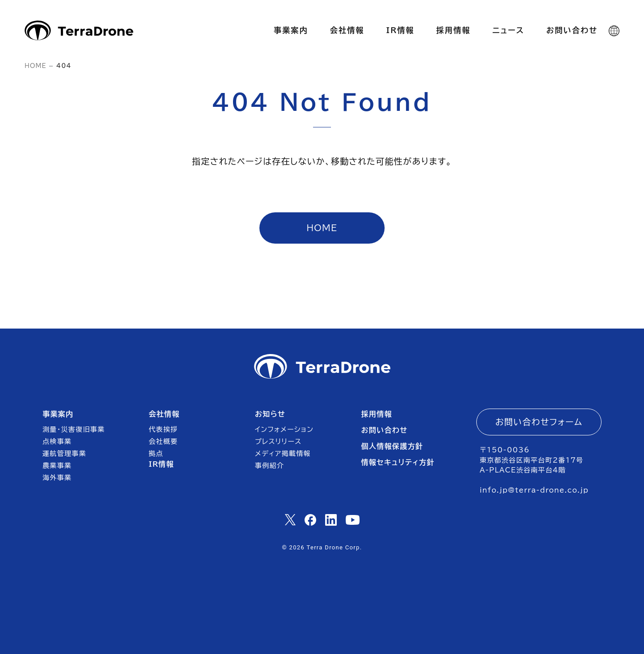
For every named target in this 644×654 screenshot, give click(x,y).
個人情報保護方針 (392, 446)
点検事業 (57, 441)
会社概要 (163, 441)
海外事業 (57, 478)
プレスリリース (278, 441)
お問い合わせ (384, 430)
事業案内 (58, 414)
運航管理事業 (64, 454)
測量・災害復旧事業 (74, 429)
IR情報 (162, 464)
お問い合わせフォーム (539, 422)
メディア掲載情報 (283, 454)
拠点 (156, 454)
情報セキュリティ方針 (398, 462)
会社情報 (164, 414)
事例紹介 (269, 466)
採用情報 (376, 414)
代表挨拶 (163, 429)
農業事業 (57, 466)
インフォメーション (284, 429)
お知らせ (270, 414)
